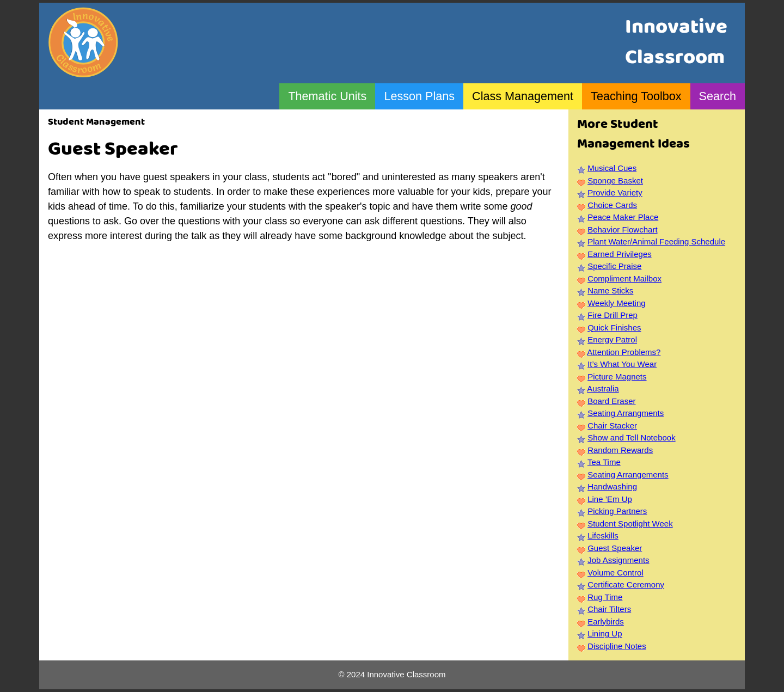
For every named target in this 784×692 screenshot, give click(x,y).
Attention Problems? (624, 352)
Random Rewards (620, 450)
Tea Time (604, 462)
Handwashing (612, 486)
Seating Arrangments (626, 413)
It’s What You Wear (622, 364)
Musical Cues (612, 168)
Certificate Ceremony (626, 584)
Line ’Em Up (610, 499)
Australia (603, 388)
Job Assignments (618, 560)
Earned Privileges (620, 254)
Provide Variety (615, 192)
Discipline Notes (617, 646)
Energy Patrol (612, 339)
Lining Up (605, 633)
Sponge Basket (615, 180)
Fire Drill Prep (612, 315)
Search (718, 96)
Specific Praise (614, 266)
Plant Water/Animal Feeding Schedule (656, 241)
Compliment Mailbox (624, 278)
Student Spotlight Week (630, 523)
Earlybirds (606, 621)
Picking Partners (617, 511)
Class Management (523, 96)
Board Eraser (611, 401)
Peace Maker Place (623, 217)
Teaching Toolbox (636, 96)
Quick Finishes (614, 327)
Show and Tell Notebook (632, 437)
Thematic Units (327, 96)
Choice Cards (612, 205)
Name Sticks (610, 290)
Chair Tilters (609, 609)
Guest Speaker (615, 548)
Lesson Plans (419, 96)
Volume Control (615, 572)
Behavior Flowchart (622, 229)
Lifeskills (603, 535)
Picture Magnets (617, 376)
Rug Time (605, 597)
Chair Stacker (612, 425)
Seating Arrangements (628, 474)
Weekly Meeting (616, 303)
